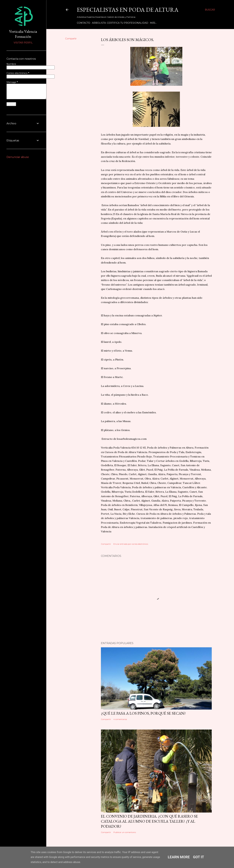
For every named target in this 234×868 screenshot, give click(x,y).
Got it (199, 857)
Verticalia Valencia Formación (23, 34)
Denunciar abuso (18, 157)
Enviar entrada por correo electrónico (131, 544)
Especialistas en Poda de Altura (128, 10)
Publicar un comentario (125, 832)
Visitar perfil (23, 43)
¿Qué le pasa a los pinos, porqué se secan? (143, 713)
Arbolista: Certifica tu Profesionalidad (120, 23)
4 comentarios (120, 719)
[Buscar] (210, 10)
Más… (153, 23)
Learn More (179, 857)
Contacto (84, 23)
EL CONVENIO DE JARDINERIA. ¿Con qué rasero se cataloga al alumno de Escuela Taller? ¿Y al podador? (149, 821)
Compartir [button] (71, 39)
